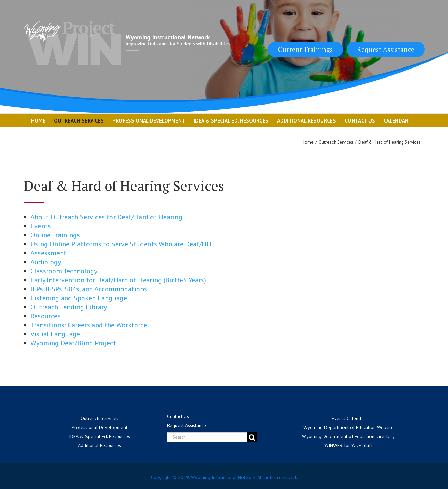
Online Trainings (55, 235)
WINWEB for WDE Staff (349, 445)
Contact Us (178, 416)
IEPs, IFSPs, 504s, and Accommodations (89, 289)
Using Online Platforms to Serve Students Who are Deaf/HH (121, 244)
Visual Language (55, 334)
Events (41, 226)
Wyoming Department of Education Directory (348, 436)
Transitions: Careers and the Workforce (89, 325)
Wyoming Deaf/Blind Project (73, 343)
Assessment (48, 253)
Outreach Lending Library (69, 307)
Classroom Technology (64, 271)
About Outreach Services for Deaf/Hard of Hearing (106, 217)
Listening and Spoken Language (79, 298)
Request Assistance (386, 49)
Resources (45, 316)
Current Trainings (305, 49)
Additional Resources (99, 445)
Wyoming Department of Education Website (349, 427)
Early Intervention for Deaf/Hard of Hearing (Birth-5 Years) (118, 280)
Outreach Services (99, 418)
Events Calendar (349, 418)
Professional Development (99, 427)
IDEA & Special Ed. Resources (99, 436)
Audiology (46, 262)
